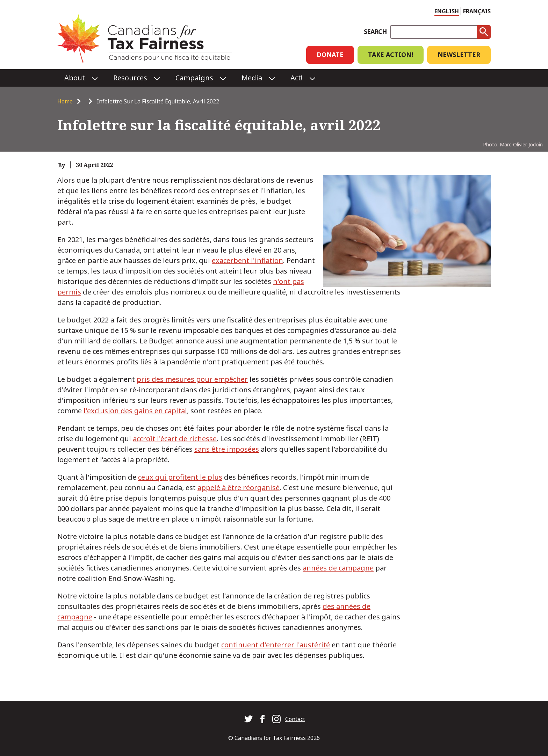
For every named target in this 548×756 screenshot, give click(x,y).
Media (252, 78)
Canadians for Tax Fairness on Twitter (248, 719)
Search (375, 31)
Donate (330, 54)
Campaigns (194, 78)
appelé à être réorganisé (239, 488)
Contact (295, 719)
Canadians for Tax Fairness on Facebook (262, 719)
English (447, 11)
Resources (130, 78)
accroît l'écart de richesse (175, 439)
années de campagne (338, 568)
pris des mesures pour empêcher (192, 379)
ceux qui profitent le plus (180, 477)
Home (65, 101)
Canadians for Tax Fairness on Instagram (276, 719)
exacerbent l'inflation (247, 260)
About (75, 78)
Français (477, 11)
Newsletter (459, 54)
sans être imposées (227, 449)
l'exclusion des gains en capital (135, 411)
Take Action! (391, 54)
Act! (297, 78)
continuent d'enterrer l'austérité (276, 645)
